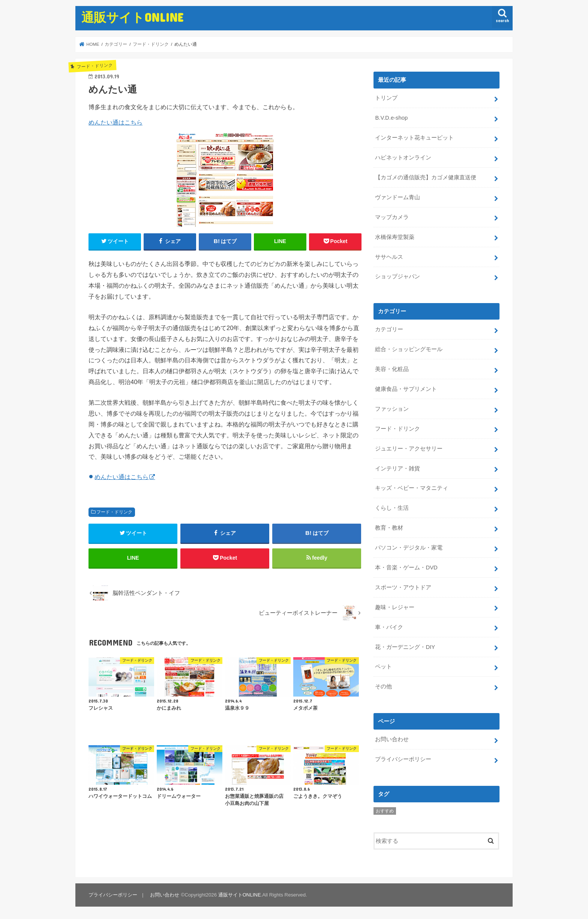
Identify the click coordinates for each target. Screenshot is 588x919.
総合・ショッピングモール (409, 349)
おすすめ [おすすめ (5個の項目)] (385, 811)
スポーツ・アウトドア (403, 587)
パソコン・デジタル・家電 (409, 548)
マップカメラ (392, 217)
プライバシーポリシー (403, 759)
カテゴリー (389, 329)
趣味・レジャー (395, 607)
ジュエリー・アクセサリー (409, 449)
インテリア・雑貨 (397, 469)
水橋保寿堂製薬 (395, 237)
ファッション (392, 409)
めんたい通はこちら (115, 122)
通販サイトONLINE (132, 17)
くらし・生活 (392, 508)
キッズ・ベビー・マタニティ (412, 488)
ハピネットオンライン (403, 158)
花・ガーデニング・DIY (405, 647)
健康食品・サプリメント (406, 389)
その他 (383, 686)
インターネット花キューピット (414, 138)
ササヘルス (389, 257)
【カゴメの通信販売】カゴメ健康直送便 (426, 177)
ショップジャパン (397, 276)
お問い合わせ (392, 739)
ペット (383, 667)
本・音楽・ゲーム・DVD (406, 568)
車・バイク (389, 627)
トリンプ (386, 98)
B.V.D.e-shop (391, 118)
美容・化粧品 (392, 369)
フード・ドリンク (114, 512)
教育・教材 (389, 528)
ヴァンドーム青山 (397, 197)
